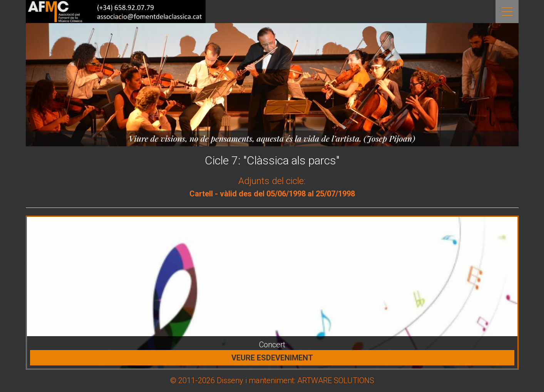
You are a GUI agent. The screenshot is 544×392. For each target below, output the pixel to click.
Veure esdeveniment (272, 358)
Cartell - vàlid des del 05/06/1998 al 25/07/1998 (272, 194)
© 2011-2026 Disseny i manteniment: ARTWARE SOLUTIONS (272, 380)
